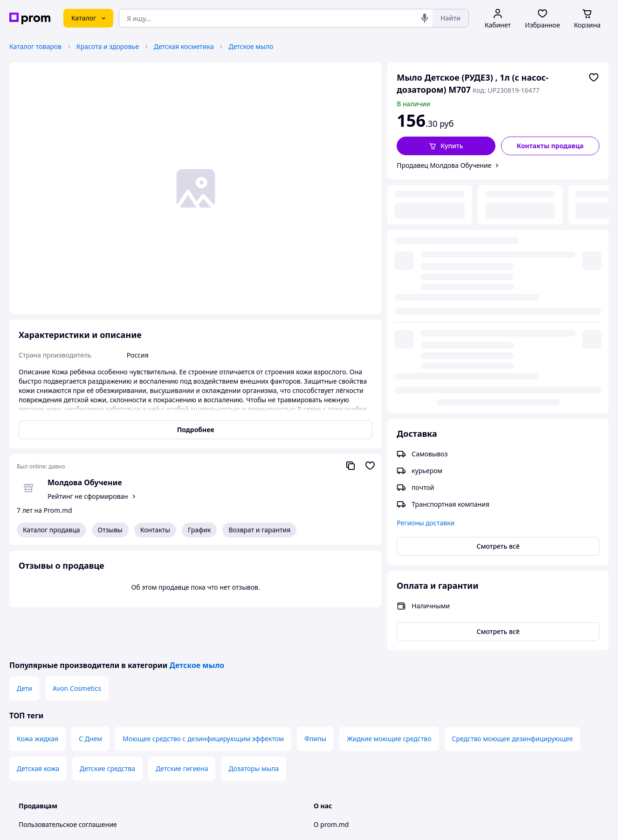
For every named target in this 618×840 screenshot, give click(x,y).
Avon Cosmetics (77, 645)
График (199, 530)
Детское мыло (251, 46)
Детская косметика (184, 46)
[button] (446, 146)
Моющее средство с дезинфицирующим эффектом (203, 695)
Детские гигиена (182, 725)
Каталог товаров (35, 46)
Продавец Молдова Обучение (444, 165)
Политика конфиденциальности (69, 800)
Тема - (204, 825)
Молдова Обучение (85, 482)
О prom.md (331, 781)
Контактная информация (353, 800)
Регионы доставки (426, 289)
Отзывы (110, 530)
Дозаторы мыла (254, 725)
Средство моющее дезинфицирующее (513, 695)
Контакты (155, 530)
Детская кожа (38, 725)
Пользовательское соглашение (68, 781)
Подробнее (196, 430)
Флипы (315, 695)
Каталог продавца (51, 530)
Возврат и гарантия (259, 530)
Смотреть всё (498, 313)
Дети (24, 645)
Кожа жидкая (38, 695)
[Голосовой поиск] (425, 18)
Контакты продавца (550, 146)
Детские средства (107, 725)
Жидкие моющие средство (389, 695)
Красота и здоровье (108, 46)
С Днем (90, 695)
